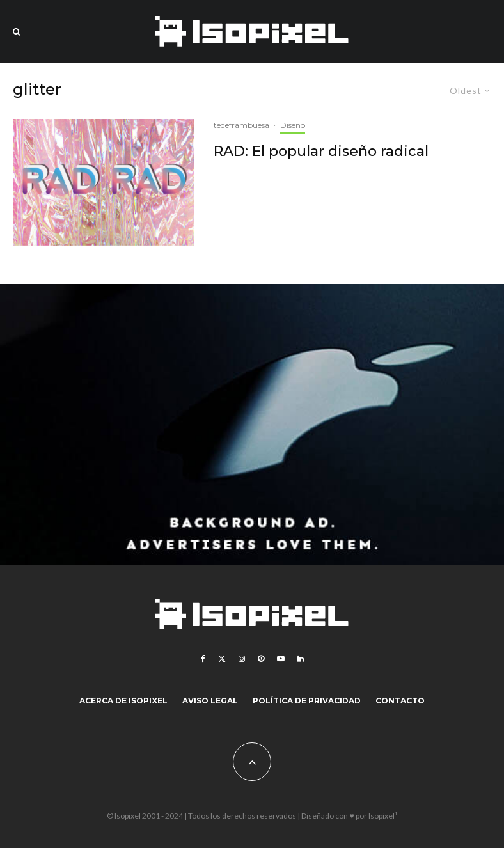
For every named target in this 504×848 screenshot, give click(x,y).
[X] (222, 659)
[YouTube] (281, 659)
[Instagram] (242, 659)
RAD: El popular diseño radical (321, 152)
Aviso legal (210, 701)
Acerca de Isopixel (123, 701)
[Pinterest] (261, 659)
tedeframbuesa (241, 125)
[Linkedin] (301, 659)
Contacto (400, 701)
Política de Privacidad (307, 701)
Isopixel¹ (383, 816)
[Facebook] (203, 659)
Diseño (293, 125)
